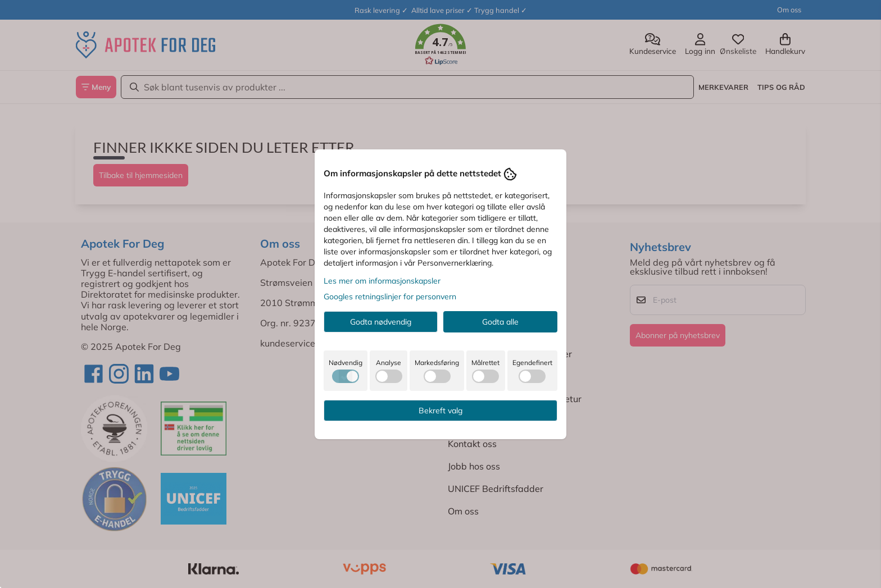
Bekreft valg (440, 411)
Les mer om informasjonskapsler (382, 281)
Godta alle (500, 322)
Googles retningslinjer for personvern (390, 297)
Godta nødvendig (381, 322)
